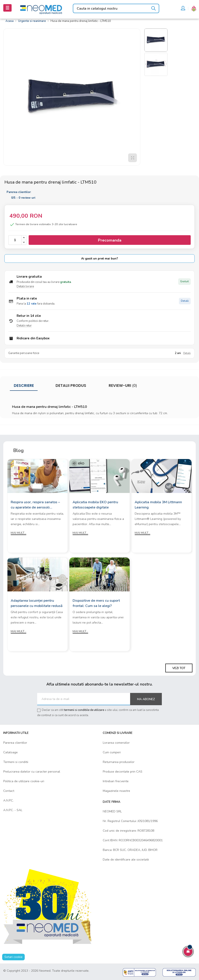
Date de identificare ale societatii (126, 860)
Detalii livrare (25, 286)
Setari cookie (13, 957)
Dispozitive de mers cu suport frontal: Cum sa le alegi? (96, 603)
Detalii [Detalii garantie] (187, 353)
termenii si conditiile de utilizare (84, 710)
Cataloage (10, 752)
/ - (23, 198)
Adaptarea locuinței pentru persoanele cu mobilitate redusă (37, 603)
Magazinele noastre (116, 791)
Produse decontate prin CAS (123, 772)
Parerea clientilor (15, 743)
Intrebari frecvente (116, 781)
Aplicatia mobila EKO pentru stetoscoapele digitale (95, 505)
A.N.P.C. (8, 800)
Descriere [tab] (24, 386)
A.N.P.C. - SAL (13, 810)
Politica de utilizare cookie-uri (24, 781)
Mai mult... (18, 533)
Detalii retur (24, 326)
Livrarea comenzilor (116, 743)
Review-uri (122, 386)
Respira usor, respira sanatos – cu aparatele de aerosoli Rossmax (35, 505)
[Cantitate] (15, 240)
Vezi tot (179, 668)
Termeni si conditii (16, 762)
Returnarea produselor (119, 762)
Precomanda (110, 240)
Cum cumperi (112, 752)
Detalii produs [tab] (71, 386)
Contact (9, 791)
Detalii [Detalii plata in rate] (185, 301)
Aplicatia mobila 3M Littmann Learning (158, 505)
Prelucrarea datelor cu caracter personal (32, 772)
